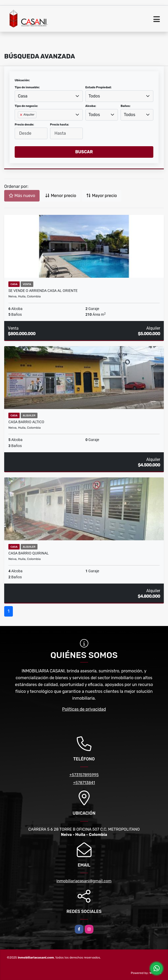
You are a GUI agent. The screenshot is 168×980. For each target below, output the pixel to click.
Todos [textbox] (94, 96)
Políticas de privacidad (84, 709)
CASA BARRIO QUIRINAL (29, 553)
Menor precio (61, 196)
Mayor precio (102, 196)
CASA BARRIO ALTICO (26, 422)
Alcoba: (91, 106)
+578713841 (84, 783)
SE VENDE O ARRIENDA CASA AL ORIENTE (43, 291)
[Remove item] (21, 115)
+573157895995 (84, 775)
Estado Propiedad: (99, 87)
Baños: (125, 106)
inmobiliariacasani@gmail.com (84, 881)
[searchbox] (19, 123)
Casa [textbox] (23, 96)
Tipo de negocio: (26, 106)
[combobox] (49, 96)
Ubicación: (22, 80)
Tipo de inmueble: (27, 87)
